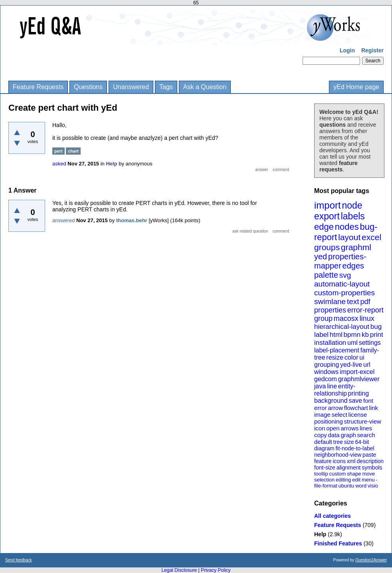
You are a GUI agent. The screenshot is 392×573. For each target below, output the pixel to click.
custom (337, 474)
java (320, 386)
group (323, 318)
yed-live (351, 365)
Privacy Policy (216, 570)
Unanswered (131, 87)
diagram (324, 448)
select (340, 415)
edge (324, 227)
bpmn (352, 335)
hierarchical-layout (342, 327)
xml (351, 461)
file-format (326, 486)
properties (330, 310)
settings (370, 343)
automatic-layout (342, 284)
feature (323, 461)
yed (321, 257)
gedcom (326, 379)
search (366, 435)
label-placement (337, 350)
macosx (346, 318)
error (321, 408)
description (370, 461)
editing (343, 480)
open (333, 428)
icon (320, 428)
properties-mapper (340, 261)
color (351, 357)
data (334, 435)
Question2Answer (371, 560)
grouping (327, 365)
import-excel (357, 372)
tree (338, 442)
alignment (349, 468)
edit (356, 480)
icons (339, 461)
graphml (356, 247)
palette (326, 275)
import (328, 205)
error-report (365, 310)
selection (324, 480)
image (322, 415)
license (358, 415)
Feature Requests (38, 87)
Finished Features (338, 543)
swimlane (330, 301)
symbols (372, 468)
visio (373, 486)
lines (366, 428)
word (361, 486)
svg (345, 275)
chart (73, 151)
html (336, 335)
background (331, 401)
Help (320, 534)
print (377, 335)
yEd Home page (356, 87)
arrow (335, 408)
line (332, 386)
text (353, 301)
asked (59, 164)
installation (330, 343)
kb (365, 335)
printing (358, 393)
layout (349, 237)
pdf (365, 302)
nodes (347, 227)
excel (371, 237)
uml (352, 343)
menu (368, 480)
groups (327, 247)
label (321, 335)
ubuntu (346, 486)
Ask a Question (205, 87)
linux (367, 318)
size (349, 442)
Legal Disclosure (179, 570)
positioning (329, 421)
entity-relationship (335, 390)
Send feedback (19, 560)
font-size (325, 468)
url (367, 365)
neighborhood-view (338, 455)
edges (353, 266)
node (352, 205)
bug (376, 327)
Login (347, 50)
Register (372, 50)
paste (369, 455)
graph (348, 435)
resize (335, 357)
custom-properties (344, 293)
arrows (349, 428)
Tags (166, 87)
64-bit (362, 442)
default (323, 442)
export (327, 216)
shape (354, 474)
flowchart (356, 408)
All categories (333, 516)
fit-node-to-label (355, 448)
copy (321, 435)
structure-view (363, 421)
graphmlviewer (359, 379)
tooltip (321, 474)
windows (326, 372)
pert (58, 151)
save (355, 401)
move (368, 474)
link (374, 408)
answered (63, 220)
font (368, 401)
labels (353, 216)
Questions (88, 87)
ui (362, 357)
